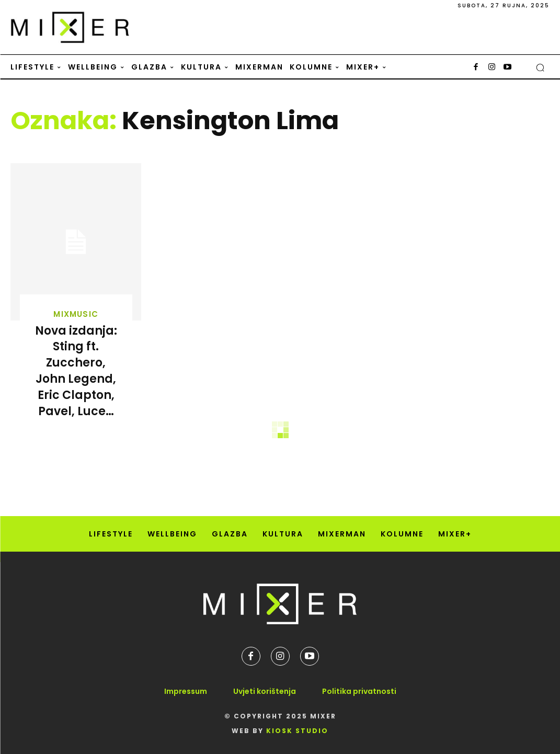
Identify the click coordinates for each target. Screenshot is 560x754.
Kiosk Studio (297, 731)
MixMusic (76, 314)
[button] (540, 67)
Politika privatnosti (359, 691)
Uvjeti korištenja (265, 691)
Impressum (186, 691)
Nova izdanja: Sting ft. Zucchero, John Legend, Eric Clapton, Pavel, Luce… (76, 371)
